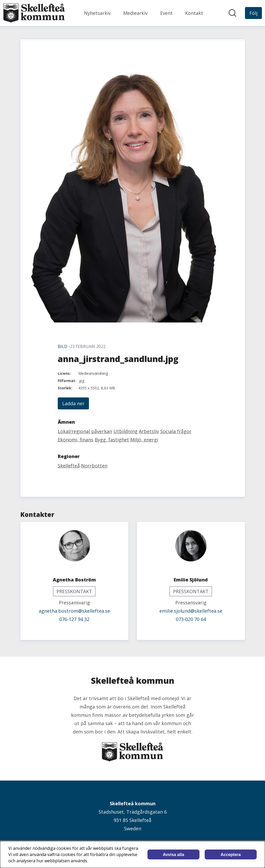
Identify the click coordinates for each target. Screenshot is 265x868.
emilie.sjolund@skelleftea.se (191, 611)
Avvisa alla (173, 855)
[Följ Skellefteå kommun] (253, 13)
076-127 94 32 (74, 619)
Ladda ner (73, 403)
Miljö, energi (144, 440)
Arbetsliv (149, 431)
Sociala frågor (176, 431)
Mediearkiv (135, 13)
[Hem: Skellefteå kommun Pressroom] (34, 13)
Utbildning (125, 431)
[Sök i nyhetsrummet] (232, 13)
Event (166, 13)
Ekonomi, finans (76, 440)
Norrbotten (94, 466)
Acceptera (231, 855)
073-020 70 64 (191, 619)
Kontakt (194, 13)
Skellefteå (69, 466)
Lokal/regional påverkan (85, 431)
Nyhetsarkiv (97, 13)
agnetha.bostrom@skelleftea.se (74, 611)
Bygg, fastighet (112, 440)
